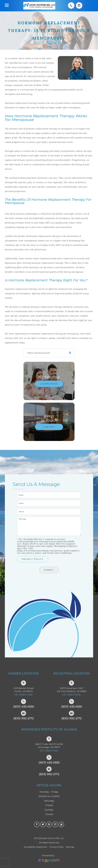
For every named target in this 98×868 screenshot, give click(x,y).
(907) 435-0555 (24, 707)
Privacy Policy (33, 559)
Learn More (49, 384)
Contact (49, 427)
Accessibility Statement (35, 847)
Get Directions (23, 695)
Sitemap (70, 847)
